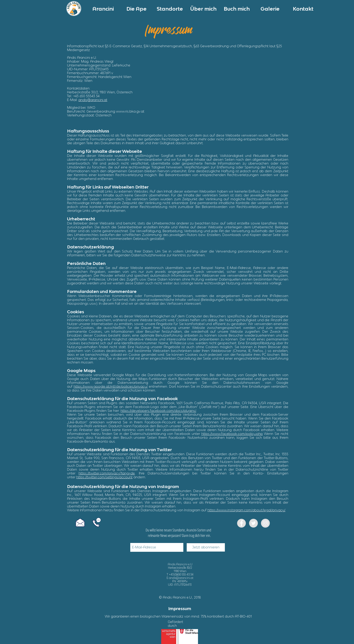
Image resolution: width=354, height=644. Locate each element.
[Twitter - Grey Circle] (253, 523)
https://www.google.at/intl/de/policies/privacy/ (111, 386)
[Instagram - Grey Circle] (265, 523)
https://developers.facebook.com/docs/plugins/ (158, 411)
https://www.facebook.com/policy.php (232, 434)
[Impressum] (180, 609)
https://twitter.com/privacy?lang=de (107, 473)
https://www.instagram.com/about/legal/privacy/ (246, 510)
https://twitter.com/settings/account (104, 477)
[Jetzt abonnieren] (206, 547)
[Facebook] (241, 523)
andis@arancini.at (93, 100)
